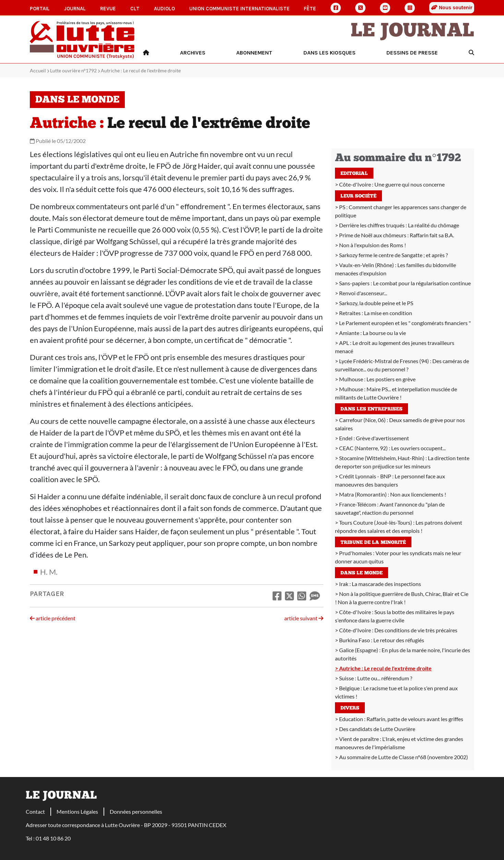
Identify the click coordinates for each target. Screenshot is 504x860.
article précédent (53, 618)
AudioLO (164, 9)
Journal (75, 9)
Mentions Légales (77, 811)
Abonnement (254, 53)
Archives (193, 53)
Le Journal (412, 32)
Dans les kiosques (329, 53)
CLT (135, 9)
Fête (310, 9)
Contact (35, 811)
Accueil (38, 70)
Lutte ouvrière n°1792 (73, 70)
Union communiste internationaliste (239, 9)
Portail (40, 9)
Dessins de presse (412, 53)
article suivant (304, 618)
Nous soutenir (452, 8)
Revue (108, 9)
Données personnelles (136, 811)
